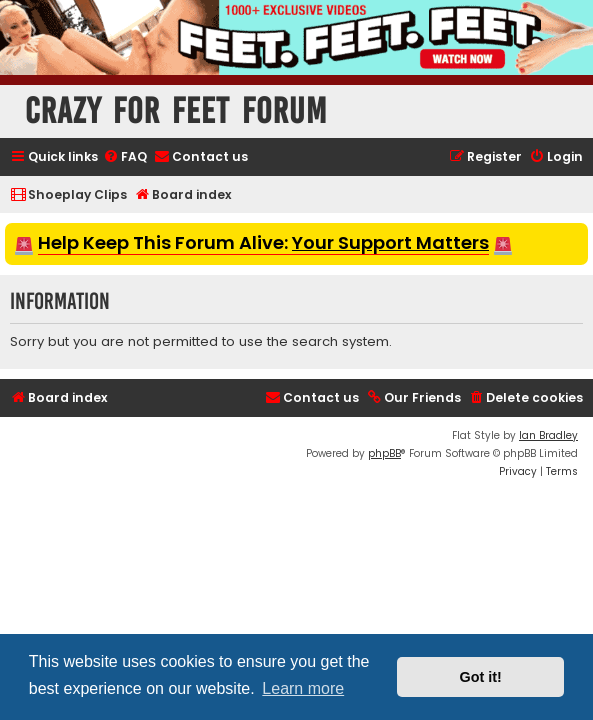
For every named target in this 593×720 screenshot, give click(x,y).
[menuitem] (125, 157)
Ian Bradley (548, 435)
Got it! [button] (481, 677)
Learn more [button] (303, 688)
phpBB (384, 453)
